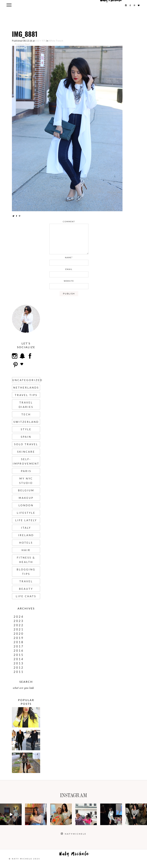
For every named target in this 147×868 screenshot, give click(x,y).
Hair (26, 550)
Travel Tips (26, 395)
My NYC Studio (26, 481)
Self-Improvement (26, 461)
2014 (19, 659)
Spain (26, 437)
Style (26, 429)
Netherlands (26, 388)
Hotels (26, 543)
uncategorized (26, 380)
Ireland (26, 535)
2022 (19, 625)
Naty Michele (74, 855)
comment (69, 221)
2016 (19, 651)
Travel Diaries (26, 405)
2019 (19, 638)
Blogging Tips (26, 572)
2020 (19, 634)
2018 (19, 642)
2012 (19, 668)
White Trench (56, 41)
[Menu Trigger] (9, 5)
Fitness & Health (26, 560)
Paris (26, 471)
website (69, 281)
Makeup (26, 498)
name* (69, 257)
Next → (29, 44)
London (26, 505)
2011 (19, 672)
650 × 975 (40, 41)
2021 (19, 629)
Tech (26, 414)
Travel (26, 581)
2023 (19, 621)
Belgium (26, 490)
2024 (19, 617)
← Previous (18, 44)
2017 (19, 646)
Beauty (26, 589)
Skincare (26, 452)
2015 (19, 655)
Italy (26, 528)
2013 (19, 663)
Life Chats (26, 596)
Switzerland (26, 422)
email (69, 269)
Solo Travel (26, 444)
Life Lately (26, 520)
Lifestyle (26, 513)
